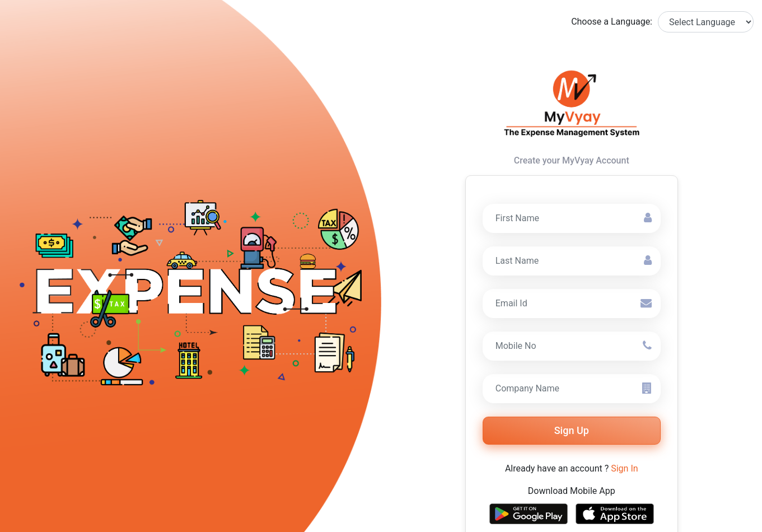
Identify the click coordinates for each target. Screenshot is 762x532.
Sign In (624, 468)
